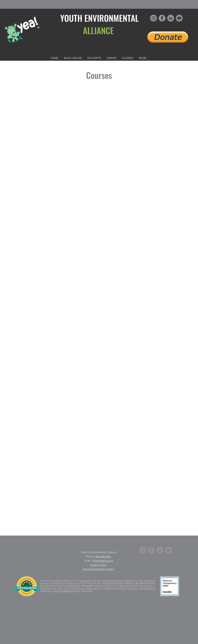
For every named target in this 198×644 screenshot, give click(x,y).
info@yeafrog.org (103, 561)
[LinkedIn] (171, 18)
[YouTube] (179, 18)
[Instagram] (153, 18)
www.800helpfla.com (92, 589)
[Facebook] (162, 18)
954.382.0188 (103, 557)
